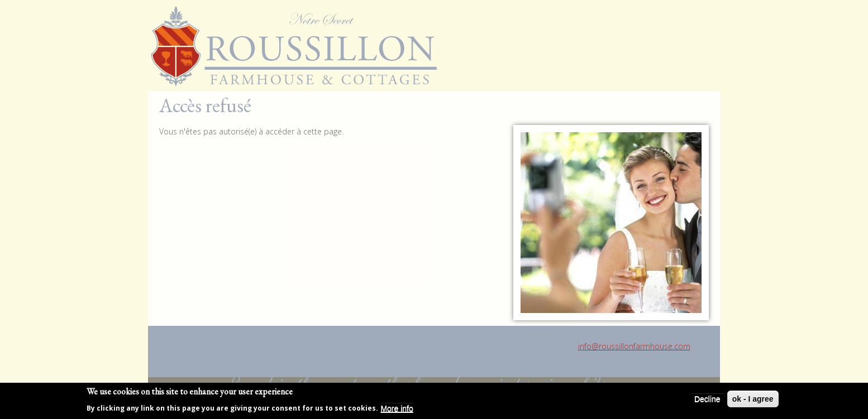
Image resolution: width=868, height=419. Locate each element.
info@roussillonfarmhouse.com (634, 346)
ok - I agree (753, 399)
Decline (707, 399)
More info (397, 408)
